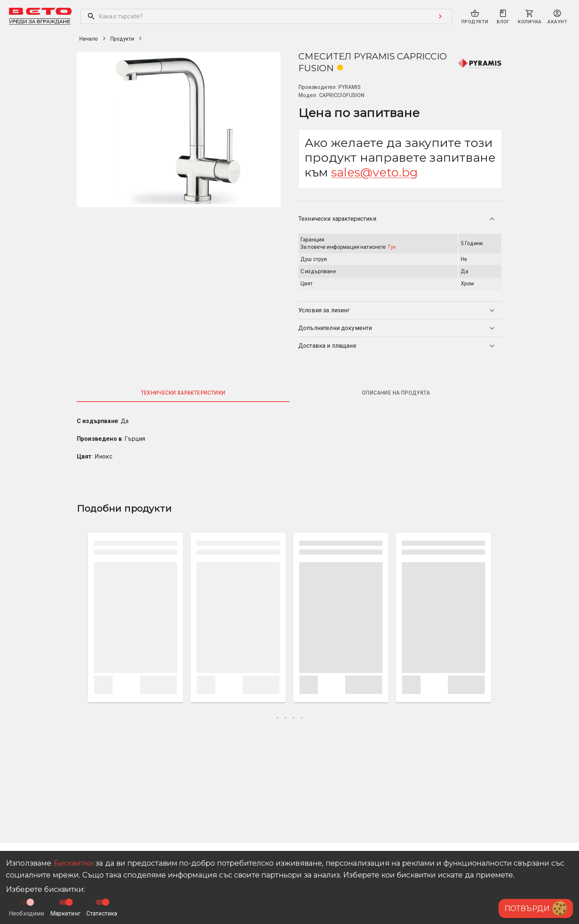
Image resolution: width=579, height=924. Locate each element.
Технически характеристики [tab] (183, 393)
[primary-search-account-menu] (557, 17)
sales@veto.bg (375, 172)
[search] (255, 16)
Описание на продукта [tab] (396, 393)
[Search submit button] (440, 16)
